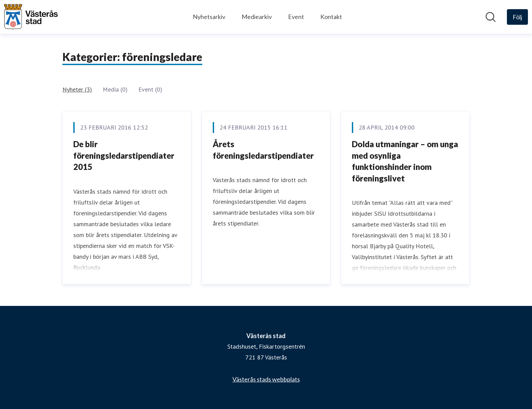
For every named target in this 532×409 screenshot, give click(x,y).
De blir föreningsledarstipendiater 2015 (124, 155)
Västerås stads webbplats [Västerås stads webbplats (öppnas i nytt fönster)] (266, 379)
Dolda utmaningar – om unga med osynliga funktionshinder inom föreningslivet (405, 161)
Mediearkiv (257, 17)
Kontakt (331, 17)
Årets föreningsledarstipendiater (263, 150)
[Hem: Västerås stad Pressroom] (31, 17)
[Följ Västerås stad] (517, 17)
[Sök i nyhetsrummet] (491, 17)
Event (296, 17)
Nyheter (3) (77, 89)
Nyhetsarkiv (209, 17)
